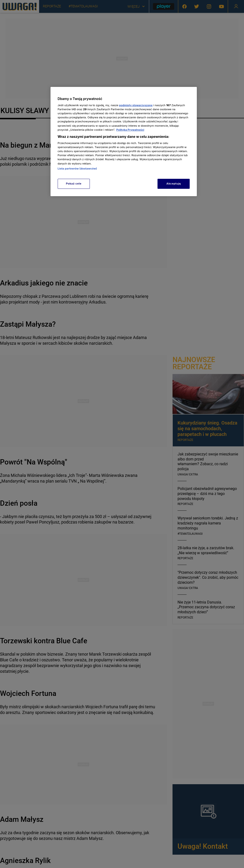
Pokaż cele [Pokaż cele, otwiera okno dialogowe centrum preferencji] (74, 184)
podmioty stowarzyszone (136, 105)
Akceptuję (174, 184)
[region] (124, 142)
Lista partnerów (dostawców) (77, 169)
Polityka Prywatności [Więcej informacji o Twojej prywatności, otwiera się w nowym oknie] (130, 130)
